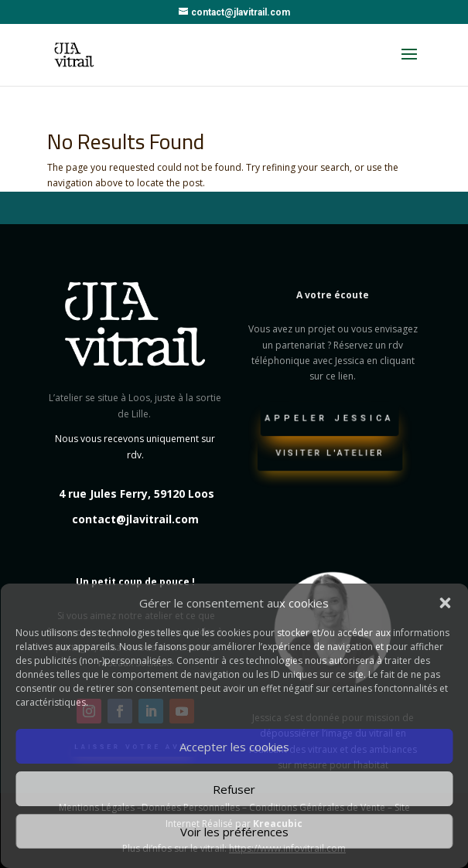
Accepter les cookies (234, 747)
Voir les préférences (234, 832)
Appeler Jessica (330, 420)
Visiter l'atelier (330, 456)
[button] (445, 603)
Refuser (234, 789)
